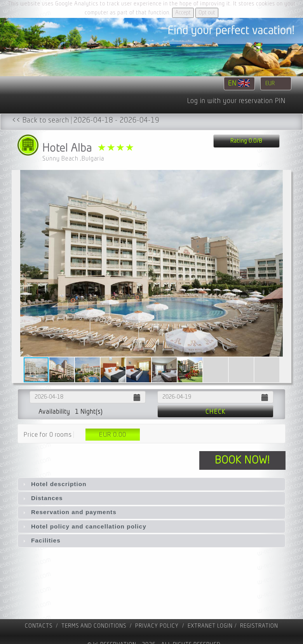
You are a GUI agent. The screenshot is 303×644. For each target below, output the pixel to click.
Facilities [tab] (41, 540)
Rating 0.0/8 (246, 141)
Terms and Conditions (94, 626)
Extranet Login (210, 626)
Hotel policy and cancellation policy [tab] (84, 526)
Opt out (207, 13)
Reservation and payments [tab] (69, 512)
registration (259, 626)
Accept (183, 13)
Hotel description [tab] (54, 484)
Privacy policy (157, 626)
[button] (284, 263)
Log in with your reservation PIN (236, 101)
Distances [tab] (42, 498)
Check (216, 412)
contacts (39, 626)
